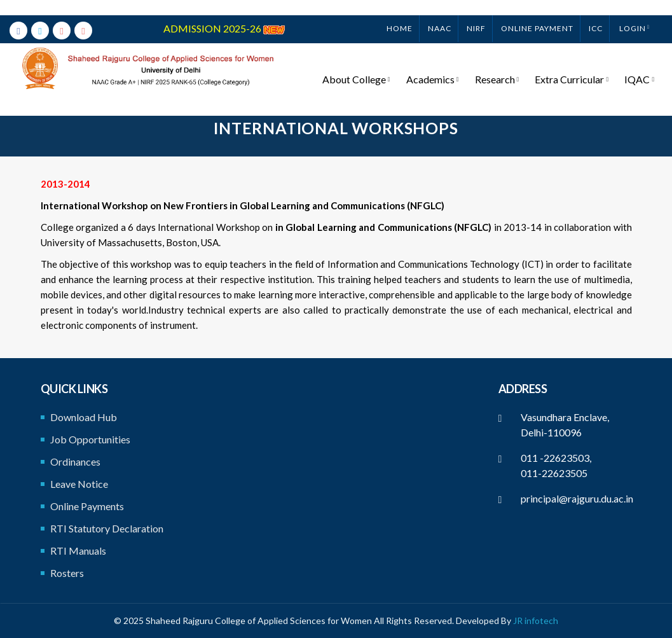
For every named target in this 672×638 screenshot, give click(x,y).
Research (499, 64)
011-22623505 (554, 473)
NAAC (440, 13)
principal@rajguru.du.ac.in (577, 498)
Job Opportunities (90, 439)
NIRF (476, 13)
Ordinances (75, 461)
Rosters (67, 573)
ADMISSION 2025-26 (224, 13)
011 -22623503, (556, 458)
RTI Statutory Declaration (107, 528)
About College (360, 64)
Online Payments (87, 506)
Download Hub (84, 417)
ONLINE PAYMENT (537, 13)
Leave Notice (79, 484)
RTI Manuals (78, 551)
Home (400, 13)
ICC (596, 13)
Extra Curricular (573, 64)
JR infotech (536, 621)
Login (633, 13)
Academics (435, 64)
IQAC (640, 64)
